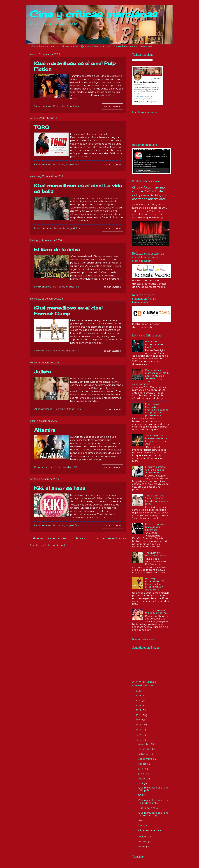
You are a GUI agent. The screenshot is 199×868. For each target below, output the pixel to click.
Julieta (43, 372)
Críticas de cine (69, 46)
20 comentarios (43, 409)
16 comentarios (43, 467)
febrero (143, 842)
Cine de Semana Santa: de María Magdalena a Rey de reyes (157, 500)
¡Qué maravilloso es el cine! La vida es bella (153, 802)
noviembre (145, 749)
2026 (139, 691)
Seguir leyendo (112, 106)
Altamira (45, 430)
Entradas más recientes (48, 538)
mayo (142, 779)
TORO (42, 127)
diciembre (145, 744)
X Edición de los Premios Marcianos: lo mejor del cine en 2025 (157, 440)
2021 (139, 715)
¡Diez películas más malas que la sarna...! (157, 612)
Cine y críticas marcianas (94, 14)
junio (141, 774)
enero (142, 847)
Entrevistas (146, 46)
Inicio (80, 538)
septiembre (146, 759)
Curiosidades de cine (125, 46)
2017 (139, 735)
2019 (139, 725)
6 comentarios (42, 351)
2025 (139, 696)
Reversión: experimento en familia (155, 344)
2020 (139, 720)
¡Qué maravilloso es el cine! (96, 46)
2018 (139, 730)
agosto (143, 764)
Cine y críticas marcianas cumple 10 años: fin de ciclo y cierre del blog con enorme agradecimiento (151, 377)
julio (141, 769)
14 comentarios (43, 228)
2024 (139, 701)
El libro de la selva (57, 249)
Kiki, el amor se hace (60, 488)
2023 (139, 706)
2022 (139, 710)
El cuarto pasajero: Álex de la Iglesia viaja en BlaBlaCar (156, 470)
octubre (143, 754)
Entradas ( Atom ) (55, 545)
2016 (139, 740)
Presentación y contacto (45, 46)
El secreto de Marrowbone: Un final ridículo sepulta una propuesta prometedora (157, 410)
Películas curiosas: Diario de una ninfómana (155, 527)
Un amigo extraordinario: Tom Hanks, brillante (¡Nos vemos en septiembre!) (156, 584)
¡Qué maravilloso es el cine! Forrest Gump (68, 311)
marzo (142, 837)
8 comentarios (42, 106)
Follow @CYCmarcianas (142, 60)
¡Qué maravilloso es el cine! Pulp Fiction (153, 789)
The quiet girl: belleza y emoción (156, 554)
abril (141, 783)
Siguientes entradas (110, 538)
